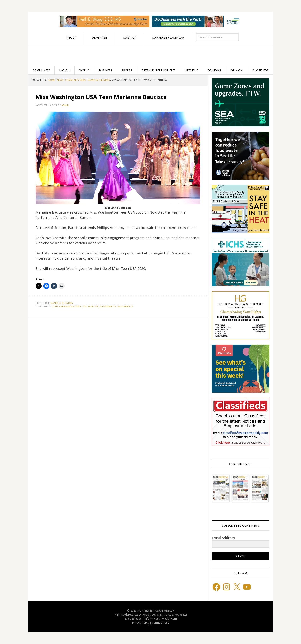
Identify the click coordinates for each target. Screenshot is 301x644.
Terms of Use (161, 623)
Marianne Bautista (70, 307)
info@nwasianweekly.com (161, 619)
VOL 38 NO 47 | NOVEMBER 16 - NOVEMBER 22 (108, 307)
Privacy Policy (141, 623)
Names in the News (62, 303)
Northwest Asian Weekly (150, 55)
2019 (55, 307)
